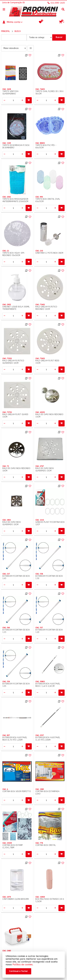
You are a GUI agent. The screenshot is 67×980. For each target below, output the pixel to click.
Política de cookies (23, 965)
